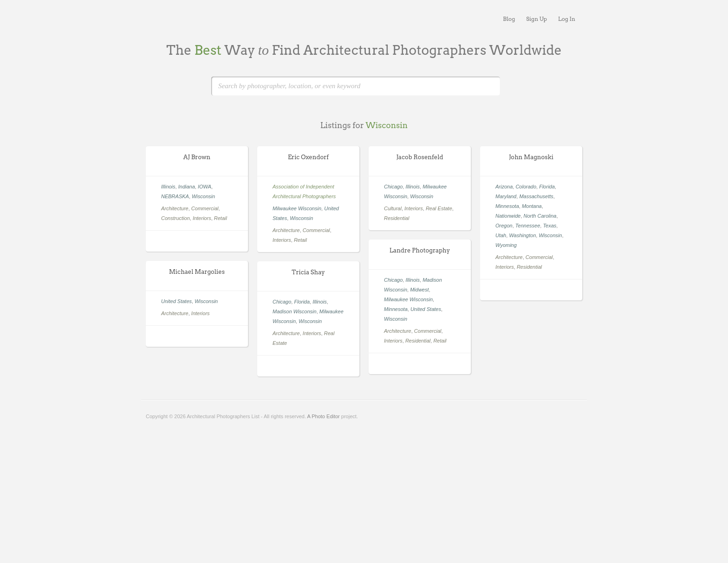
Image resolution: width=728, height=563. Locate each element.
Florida (547, 187)
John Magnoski (531, 157)
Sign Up (536, 19)
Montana (532, 206)
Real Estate (439, 208)
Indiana (187, 187)
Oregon (504, 226)
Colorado (526, 187)
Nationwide (508, 216)
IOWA (205, 187)
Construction (175, 218)
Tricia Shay (308, 272)
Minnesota (507, 206)
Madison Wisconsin (295, 311)
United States (426, 309)
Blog (509, 19)
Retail (221, 218)
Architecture (175, 208)
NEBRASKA (175, 196)
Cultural (393, 208)
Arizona (504, 187)
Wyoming (506, 245)
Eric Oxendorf (308, 157)
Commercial (205, 208)
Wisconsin (203, 196)
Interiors (202, 218)
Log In (567, 19)
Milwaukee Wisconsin (297, 208)
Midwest (419, 290)
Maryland (506, 196)
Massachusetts (536, 196)
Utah (501, 235)
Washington (522, 235)
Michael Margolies (197, 272)
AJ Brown (197, 157)
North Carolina (540, 216)
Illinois (168, 187)
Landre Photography (420, 250)
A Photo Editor (323, 416)
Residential (396, 218)
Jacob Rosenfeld (419, 157)
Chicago (393, 187)
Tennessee (528, 226)
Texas (549, 226)
